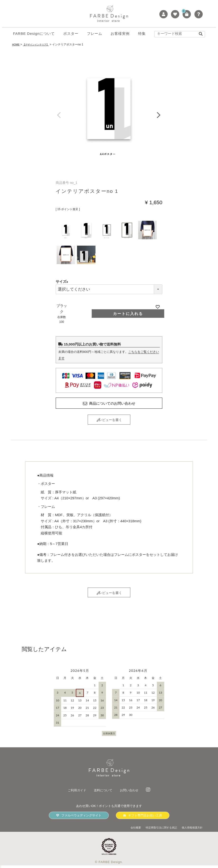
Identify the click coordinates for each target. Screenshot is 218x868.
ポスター (71, 33)
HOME (16, 44)
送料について (103, 793)
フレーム (95, 33)
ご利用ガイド (74, 793)
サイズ (63, 281)
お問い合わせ (132, 793)
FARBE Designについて (34, 33)
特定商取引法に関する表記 (155, 830)
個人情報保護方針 (190, 830)
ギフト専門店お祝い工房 (143, 818)
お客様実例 (120, 33)
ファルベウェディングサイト (79, 818)
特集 (142, 33)
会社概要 (125, 830)
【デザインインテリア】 (40, 44)
